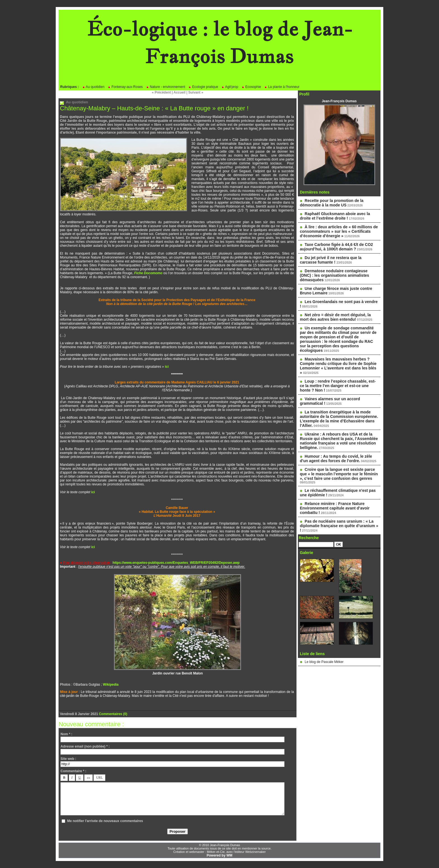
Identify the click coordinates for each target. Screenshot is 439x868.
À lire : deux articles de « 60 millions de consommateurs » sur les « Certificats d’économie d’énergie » (339, 231)
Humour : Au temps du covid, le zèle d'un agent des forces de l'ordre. (336, 459)
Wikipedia (111, 685)
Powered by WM (219, 855)
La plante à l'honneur (282, 87)
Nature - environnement (166, 87)
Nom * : (66, 734)
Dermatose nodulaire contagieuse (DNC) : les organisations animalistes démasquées (334, 275)
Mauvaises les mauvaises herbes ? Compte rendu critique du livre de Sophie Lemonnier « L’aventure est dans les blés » (338, 366)
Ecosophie (251, 87)
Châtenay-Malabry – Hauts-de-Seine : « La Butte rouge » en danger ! (154, 108)
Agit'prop (230, 87)
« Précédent (161, 92)
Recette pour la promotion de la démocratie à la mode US (332, 203)
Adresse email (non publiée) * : (85, 746)
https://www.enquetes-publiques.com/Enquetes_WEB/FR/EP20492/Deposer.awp (176, 563)
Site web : (68, 759)
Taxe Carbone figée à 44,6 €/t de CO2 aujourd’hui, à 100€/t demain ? (336, 247)
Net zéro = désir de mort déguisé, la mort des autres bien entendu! (335, 317)
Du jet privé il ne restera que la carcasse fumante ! (331, 260)
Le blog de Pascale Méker (324, 662)
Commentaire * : (73, 771)
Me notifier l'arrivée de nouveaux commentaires (105, 821)
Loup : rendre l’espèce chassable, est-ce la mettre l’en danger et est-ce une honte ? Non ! (338, 386)
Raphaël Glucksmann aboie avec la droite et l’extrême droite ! (335, 216)
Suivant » (196, 92)
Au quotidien (93, 87)
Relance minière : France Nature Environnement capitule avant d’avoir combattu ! (335, 508)
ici (167, 367)
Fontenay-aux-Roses (125, 87)
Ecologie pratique (203, 87)
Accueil (180, 92)
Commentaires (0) (113, 714)
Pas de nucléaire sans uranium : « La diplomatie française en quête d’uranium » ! (339, 526)
